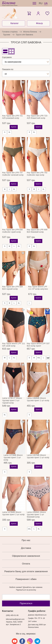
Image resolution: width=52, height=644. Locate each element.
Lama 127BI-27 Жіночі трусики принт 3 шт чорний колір (12, 391)
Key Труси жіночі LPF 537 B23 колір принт (38, 335)
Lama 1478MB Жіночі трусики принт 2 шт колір (13, 504)
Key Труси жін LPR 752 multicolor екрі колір (37, 172)
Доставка (26, 539)
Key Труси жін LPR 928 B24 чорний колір (12, 281)
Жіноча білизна (30, 32)
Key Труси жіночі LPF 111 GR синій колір (14, 335)
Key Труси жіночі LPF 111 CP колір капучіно (38, 281)
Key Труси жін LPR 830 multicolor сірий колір (12, 226)
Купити (14, 125)
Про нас (26, 531)
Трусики (7, 35)
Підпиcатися (26, 594)
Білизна (9, 3)
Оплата (26, 555)
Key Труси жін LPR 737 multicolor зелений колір (13, 172)
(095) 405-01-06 (12, 606)
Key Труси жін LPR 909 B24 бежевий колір (37, 226)
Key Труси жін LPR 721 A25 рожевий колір (12, 117)
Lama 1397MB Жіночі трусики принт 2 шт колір (38, 447)
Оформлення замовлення (26, 547)
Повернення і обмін (26, 570)
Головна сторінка (10, 32)
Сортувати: (7, 57)
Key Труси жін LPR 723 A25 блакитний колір (37, 117)
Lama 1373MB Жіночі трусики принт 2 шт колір (13, 448)
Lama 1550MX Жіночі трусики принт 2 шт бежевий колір (36, 505)
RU (41, 3)
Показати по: (8, 69)
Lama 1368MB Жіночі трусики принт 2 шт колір (38, 390)
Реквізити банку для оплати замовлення (26, 562)
